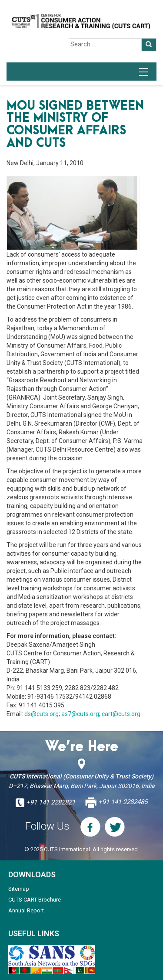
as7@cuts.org (80, 714)
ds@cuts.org (42, 714)
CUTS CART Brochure (35, 900)
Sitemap (19, 889)
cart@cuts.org (121, 714)
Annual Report (26, 910)
